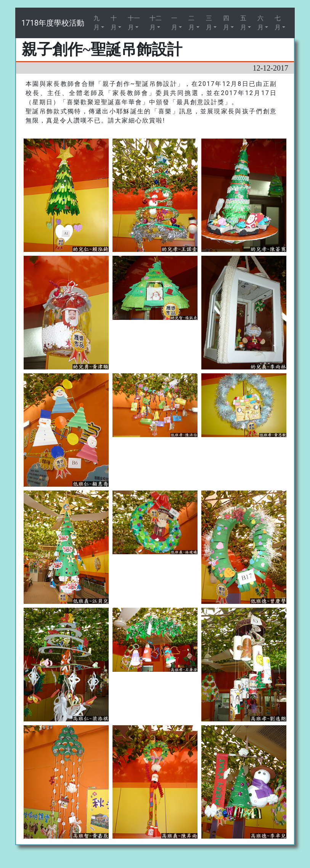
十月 (114, 23)
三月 (209, 23)
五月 (243, 23)
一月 (174, 23)
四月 (226, 23)
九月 (96, 23)
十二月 (156, 23)
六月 (260, 23)
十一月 (134, 23)
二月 (191, 23)
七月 (278, 23)
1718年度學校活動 (53, 23)
